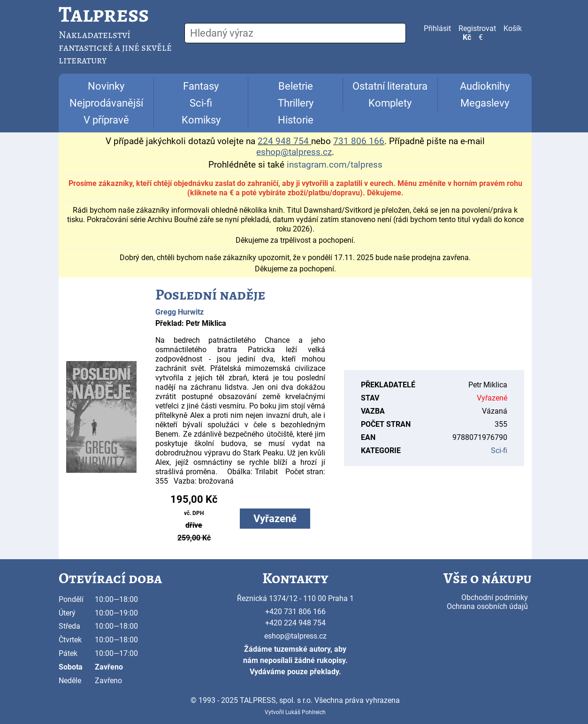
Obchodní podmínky (495, 597)
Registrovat (477, 28)
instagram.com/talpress (335, 165)
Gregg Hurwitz (179, 312)
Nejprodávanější (106, 103)
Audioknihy (485, 86)
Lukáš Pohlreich (305, 712)
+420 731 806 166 (295, 612)
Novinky (106, 86)
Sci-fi (201, 103)
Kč (467, 37)
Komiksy (201, 120)
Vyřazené (275, 519)
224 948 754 (283, 141)
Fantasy (201, 86)
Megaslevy (485, 103)
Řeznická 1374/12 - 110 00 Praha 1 (295, 598)
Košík (513, 28)
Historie (296, 120)
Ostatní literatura (390, 86)
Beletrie (296, 86)
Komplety (390, 103)
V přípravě (106, 120)
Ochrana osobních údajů (487, 606)
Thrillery (296, 103)
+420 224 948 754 (295, 623)
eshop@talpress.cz (295, 636)
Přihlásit (437, 28)
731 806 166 (359, 141)
